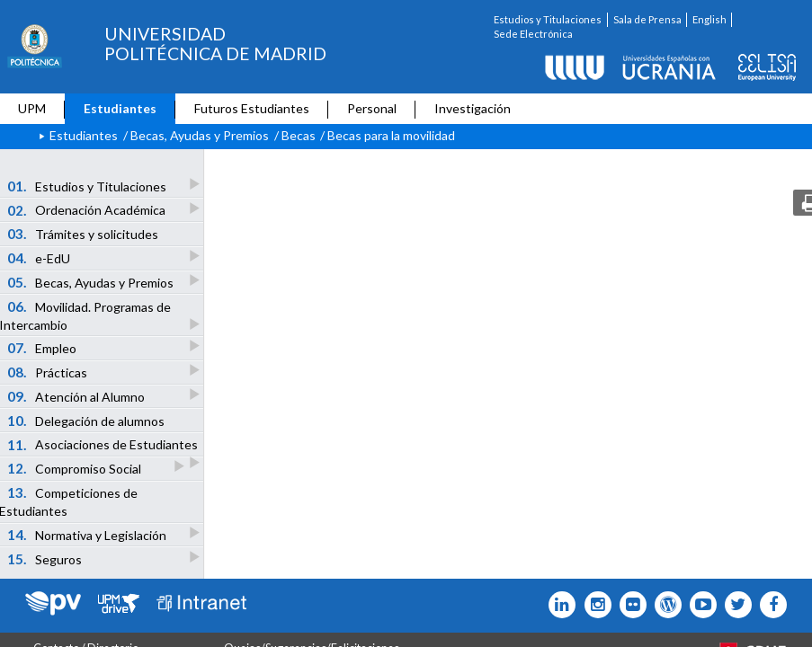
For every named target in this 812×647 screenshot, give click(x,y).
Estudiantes (120, 108)
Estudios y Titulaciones (548, 19)
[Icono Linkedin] (558, 605)
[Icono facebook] (769, 605)
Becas (299, 135)
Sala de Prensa (647, 19)
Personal (372, 108)
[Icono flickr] (734, 605)
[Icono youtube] (699, 605)
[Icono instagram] (593, 605)
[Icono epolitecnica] (664, 605)
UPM (32, 108)
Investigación (473, 108)
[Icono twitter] (629, 605)
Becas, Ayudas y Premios (200, 135)
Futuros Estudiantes (252, 108)
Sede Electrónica (533, 34)
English (709, 19)
